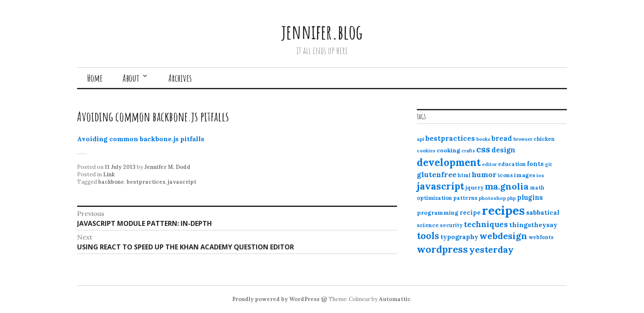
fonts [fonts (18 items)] (535, 164)
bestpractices (146, 182)
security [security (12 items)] (451, 225)
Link (109, 174)
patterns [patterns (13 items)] (465, 198)
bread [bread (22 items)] (502, 138)
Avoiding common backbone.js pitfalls (141, 139)
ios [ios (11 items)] (540, 175)
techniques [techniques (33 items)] (486, 224)
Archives (180, 78)
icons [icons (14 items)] (505, 175)
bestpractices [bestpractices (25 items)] (450, 138)
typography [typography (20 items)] (459, 237)
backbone (111, 182)
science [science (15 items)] (428, 225)
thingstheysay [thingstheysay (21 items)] (533, 225)
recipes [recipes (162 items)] (503, 210)
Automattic (395, 299)
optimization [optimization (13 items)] (434, 198)
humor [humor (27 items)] (484, 174)
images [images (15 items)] (525, 175)
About (131, 78)
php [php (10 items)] (511, 198)
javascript (182, 182)
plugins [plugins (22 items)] (530, 197)
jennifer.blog (322, 32)
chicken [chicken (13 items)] (544, 139)
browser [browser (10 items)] (523, 139)
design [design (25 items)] (503, 150)
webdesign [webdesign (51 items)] (503, 236)
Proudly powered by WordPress (276, 299)
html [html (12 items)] (464, 175)
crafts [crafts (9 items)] (468, 151)
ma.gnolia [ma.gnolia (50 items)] (507, 186)
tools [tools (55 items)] (428, 236)
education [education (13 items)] (512, 164)
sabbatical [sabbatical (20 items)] (543, 212)
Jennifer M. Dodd (167, 167)
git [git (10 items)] (549, 164)
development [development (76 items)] (449, 162)
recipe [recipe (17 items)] (470, 212)
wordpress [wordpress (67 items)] (442, 249)
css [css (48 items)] (483, 149)
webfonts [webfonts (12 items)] (541, 237)
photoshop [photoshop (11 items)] (492, 198)
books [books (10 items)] (483, 139)
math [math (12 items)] (537, 188)
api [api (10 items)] (421, 139)
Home (95, 78)
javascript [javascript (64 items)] (441, 186)
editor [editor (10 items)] (489, 164)
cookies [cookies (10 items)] (426, 151)
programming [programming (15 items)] (438, 213)
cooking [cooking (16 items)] (448, 150)
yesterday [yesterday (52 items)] (491, 249)
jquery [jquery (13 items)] (475, 188)
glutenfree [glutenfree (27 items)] (437, 174)
